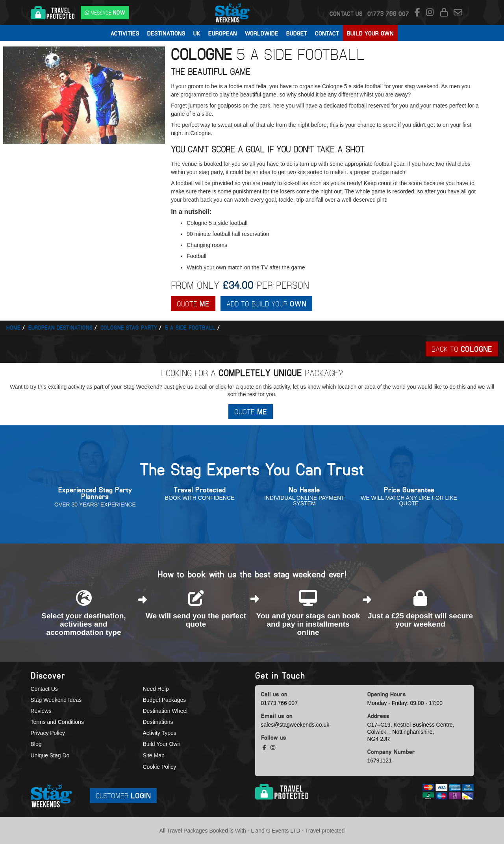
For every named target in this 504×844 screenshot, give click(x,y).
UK (197, 33)
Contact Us (346, 13)
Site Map (154, 755)
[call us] (388, 13)
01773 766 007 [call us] (279, 703)
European (223, 33)
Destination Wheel (165, 711)
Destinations (166, 33)
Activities (125, 33)
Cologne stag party (129, 327)
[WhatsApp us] (105, 13)
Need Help (156, 689)
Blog (36, 744)
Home (13, 327)
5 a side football (190, 327)
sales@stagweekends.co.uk (295, 725)
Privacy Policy (48, 733)
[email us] (458, 13)
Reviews (41, 711)
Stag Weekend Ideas (56, 700)
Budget (297, 33)
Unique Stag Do (50, 755)
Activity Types (160, 733)
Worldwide (262, 33)
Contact (327, 33)
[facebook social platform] (419, 13)
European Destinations (60, 327)
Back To (462, 349)
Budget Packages (165, 700)
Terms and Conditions (57, 722)
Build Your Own (370, 33)
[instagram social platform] (431, 13)
